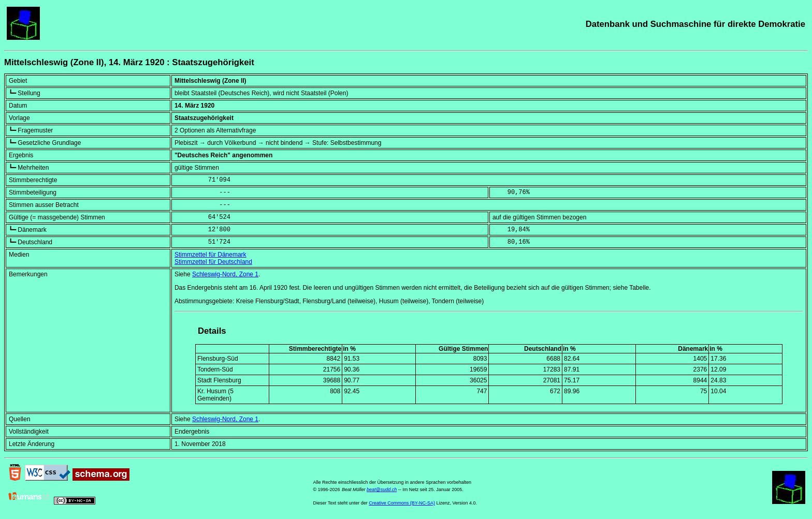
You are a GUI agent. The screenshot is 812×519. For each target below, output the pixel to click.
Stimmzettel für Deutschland (213, 262)
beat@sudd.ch (382, 490)
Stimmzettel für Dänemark (211, 255)
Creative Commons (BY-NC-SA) (402, 503)
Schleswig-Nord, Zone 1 (225, 274)
